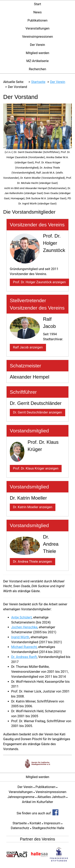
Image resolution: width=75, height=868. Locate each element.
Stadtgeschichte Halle (48, 828)
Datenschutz (20, 828)
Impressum (52, 823)
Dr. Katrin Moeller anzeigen (33, 507)
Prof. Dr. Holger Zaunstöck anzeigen (39, 282)
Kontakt (35, 823)
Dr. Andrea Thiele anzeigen (32, 562)
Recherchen (37, 69)
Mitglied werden (37, 53)
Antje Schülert (21, 617)
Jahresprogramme (21, 797)
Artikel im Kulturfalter (38, 802)
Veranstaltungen (38, 28)
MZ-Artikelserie (38, 61)
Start (38, 4)
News (37, 12)
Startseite (20, 823)
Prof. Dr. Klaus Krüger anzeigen (36, 468)
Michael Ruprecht (24, 647)
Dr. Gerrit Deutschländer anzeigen (37, 412)
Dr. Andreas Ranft (24, 657)
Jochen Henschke (24, 627)
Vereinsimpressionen (37, 37)
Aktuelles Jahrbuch (51, 797)
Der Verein (37, 45)
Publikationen (38, 20)
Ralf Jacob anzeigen (28, 347)
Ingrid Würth (20, 637)
